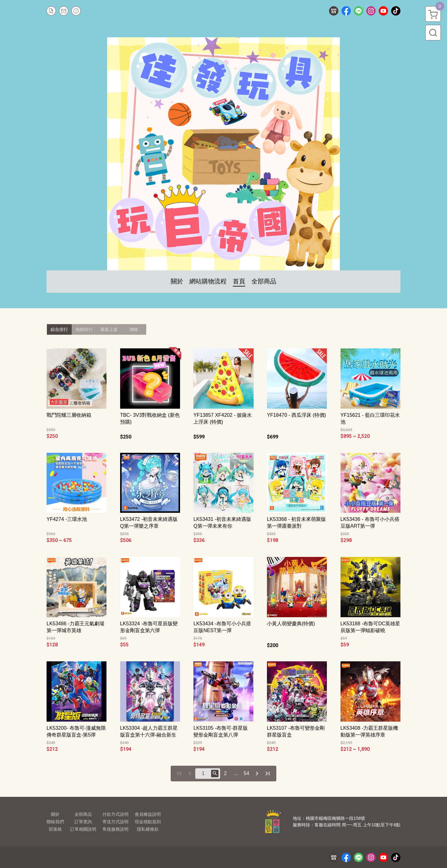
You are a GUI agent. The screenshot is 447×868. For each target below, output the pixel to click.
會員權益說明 (148, 814)
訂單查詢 (83, 822)
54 (246, 773)
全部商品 (83, 814)
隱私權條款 (148, 829)
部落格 (55, 829)
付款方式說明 (115, 814)
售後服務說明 (115, 829)
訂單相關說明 (83, 829)
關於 (55, 814)
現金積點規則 (148, 822)
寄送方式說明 (115, 822)
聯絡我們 (55, 822)
